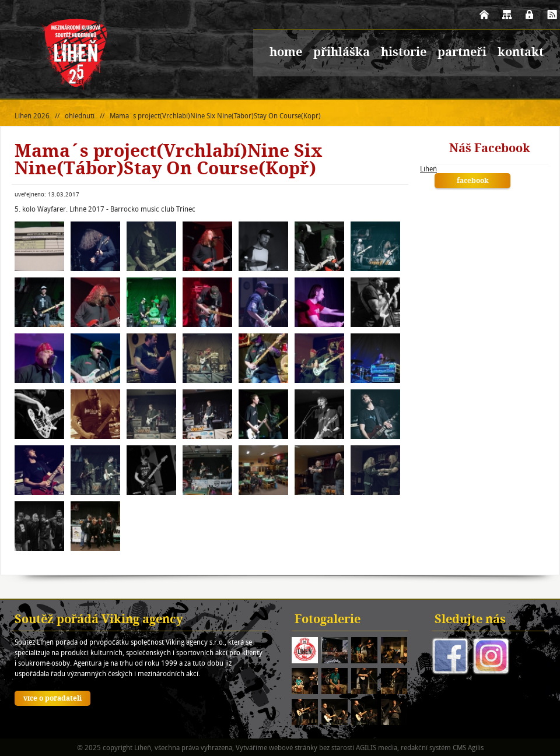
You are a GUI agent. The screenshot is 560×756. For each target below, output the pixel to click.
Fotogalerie (328, 620)
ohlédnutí (80, 116)
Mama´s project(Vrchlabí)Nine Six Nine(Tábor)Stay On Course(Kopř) (215, 116)
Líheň (428, 169)
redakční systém (426, 748)
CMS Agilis (468, 748)
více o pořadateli (52, 699)
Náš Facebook (490, 149)
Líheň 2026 (32, 116)
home (286, 53)
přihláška (342, 53)
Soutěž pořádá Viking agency (99, 620)
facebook (473, 181)
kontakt (521, 53)
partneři (462, 53)
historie (404, 53)
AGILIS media (377, 748)
